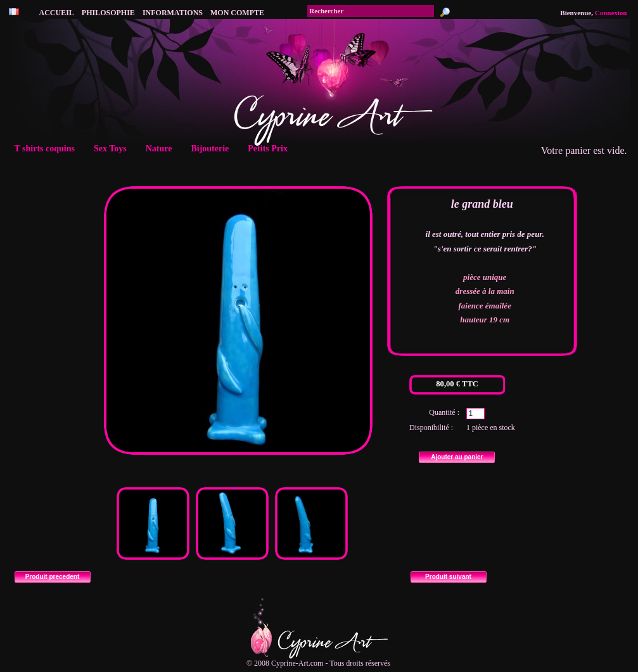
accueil (57, 13)
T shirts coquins (49, 149)
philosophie (108, 13)
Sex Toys (114, 149)
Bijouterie (214, 149)
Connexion (611, 13)
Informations (173, 13)
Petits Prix (271, 149)
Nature (163, 149)
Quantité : (444, 412)
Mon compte (237, 13)
